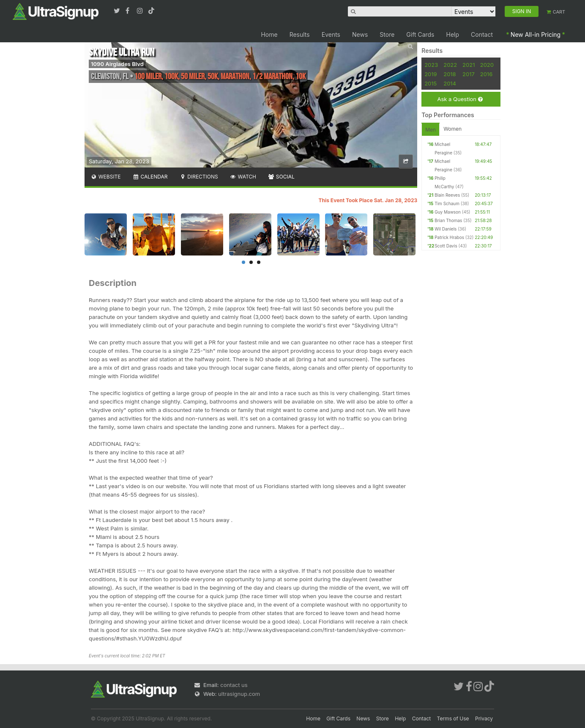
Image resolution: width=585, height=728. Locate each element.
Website (106, 177)
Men (431, 130)
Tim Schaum (447, 203)
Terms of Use (453, 718)
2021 (469, 65)
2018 (450, 74)
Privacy (484, 718)
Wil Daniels (446, 229)
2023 (431, 65)
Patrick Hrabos (449, 237)
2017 (469, 74)
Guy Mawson (448, 212)
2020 (487, 65)
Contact (482, 34)
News (360, 34)
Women (452, 129)
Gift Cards (420, 34)
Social (281, 177)
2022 (450, 65)
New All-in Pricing (536, 34)
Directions (198, 177)
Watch (243, 177)
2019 (431, 74)
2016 (486, 74)
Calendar (150, 177)
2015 (431, 83)
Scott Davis (446, 246)
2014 (450, 83)
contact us (234, 685)
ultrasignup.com (239, 694)
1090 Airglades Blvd (117, 64)
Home (269, 34)
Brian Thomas (448, 220)
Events (331, 34)
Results (300, 34)
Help (453, 34)
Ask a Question (460, 99)
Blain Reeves (447, 195)
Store (387, 34)
